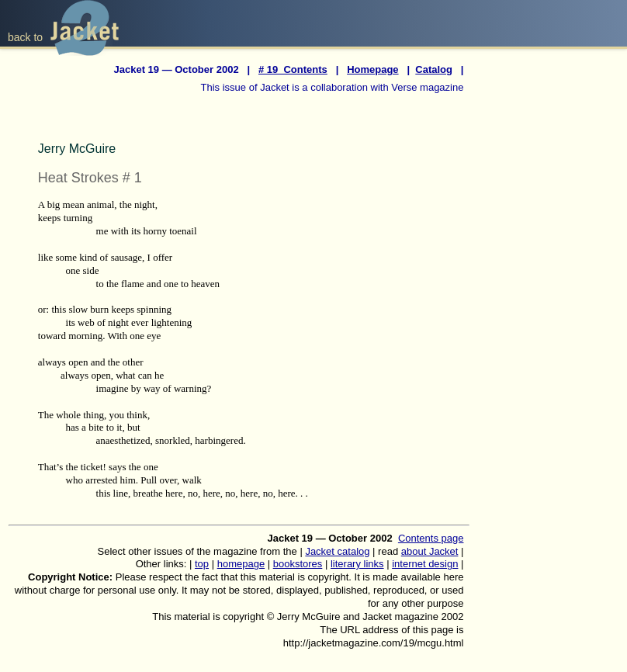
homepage (241, 564)
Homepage (372, 69)
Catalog (434, 69)
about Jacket (430, 551)
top (202, 564)
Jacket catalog (337, 551)
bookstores (298, 564)
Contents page (431, 538)
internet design (425, 564)
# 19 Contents (293, 69)
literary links (357, 564)
